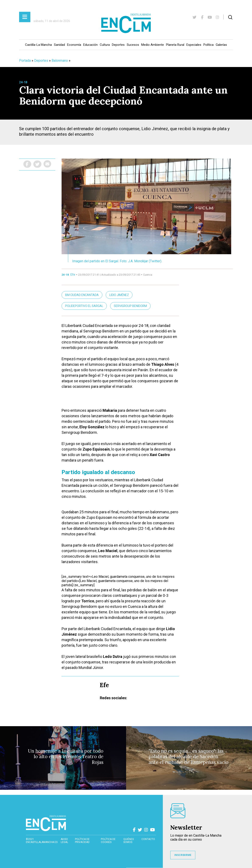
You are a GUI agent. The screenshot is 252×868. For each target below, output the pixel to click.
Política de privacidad (82, 841)
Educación (90, 45)
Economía (74, 45)
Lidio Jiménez (119, 295)
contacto (148, 839)
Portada (25, 61)
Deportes (118, 45)
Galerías (221, 45)
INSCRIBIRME (183, 855)
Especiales (194, 45)
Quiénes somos (129, 841)
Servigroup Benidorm (130, 306)
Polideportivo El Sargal (84, 306)
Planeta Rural (175, 45)
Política (208, 45)
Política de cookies (108, 841)
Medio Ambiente (153, 45)
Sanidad (59, 45)
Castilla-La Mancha (38, 45)
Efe (73, 275)
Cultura (105, 45)
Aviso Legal (64, 841)
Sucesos (133, 45)
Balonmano (60, 61)
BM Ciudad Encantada (82, 295)
